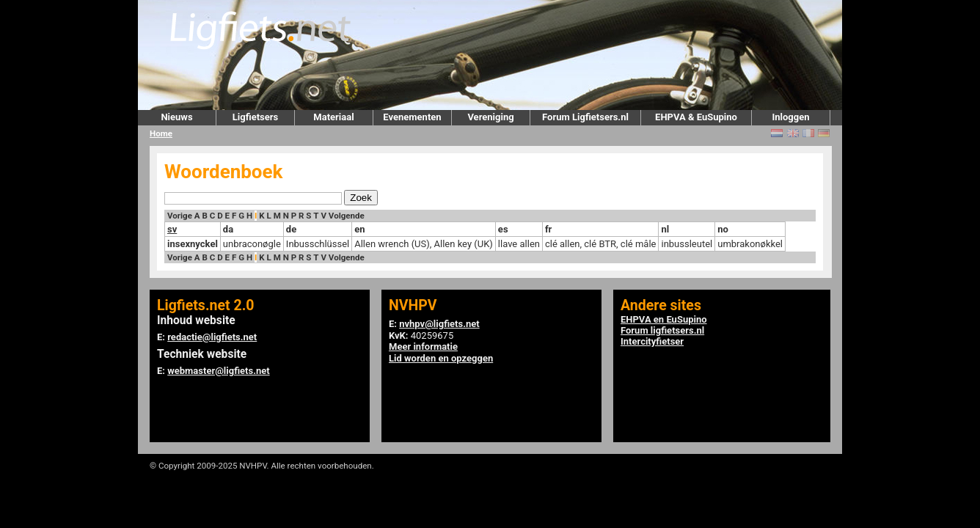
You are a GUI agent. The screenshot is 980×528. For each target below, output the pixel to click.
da (228, 229)
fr (548, 229)
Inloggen (790, 117)
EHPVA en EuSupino (664, 319)
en (359, 229)
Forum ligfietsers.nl (662, 330)
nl (665, 229)
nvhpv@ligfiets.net (439, 324)
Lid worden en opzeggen (441, 358)
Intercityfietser (652, 341)
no (723, 229)
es (503, 229)
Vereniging (490, 117)
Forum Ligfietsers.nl (585, 117)
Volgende (347, 216)
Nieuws (176, 117)
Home (161, 133)
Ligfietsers (255, 117)
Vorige (180, 216)
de (291, 229)
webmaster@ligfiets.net (218, 371)
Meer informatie (423, 346)
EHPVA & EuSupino (696, 117)
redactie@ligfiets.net (212, 337)
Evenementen (412, 117)
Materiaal (333, 117)
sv (172, 229)
